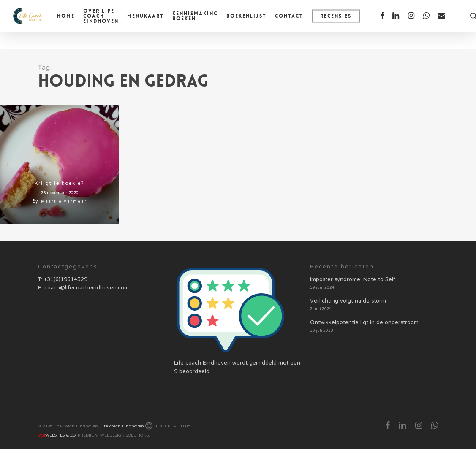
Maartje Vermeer (64, 202)
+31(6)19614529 (66, 280)
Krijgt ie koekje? (59, 184)
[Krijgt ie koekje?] (59, 164)
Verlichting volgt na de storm (348, 301)
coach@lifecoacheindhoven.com (87, 288)
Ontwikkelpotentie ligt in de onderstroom (364, 323)
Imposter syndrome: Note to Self (353, 280)
